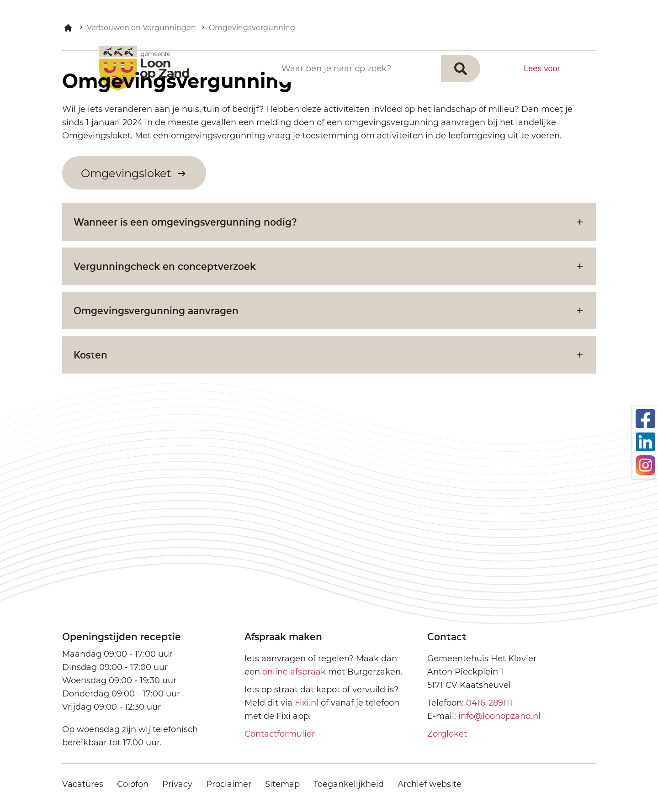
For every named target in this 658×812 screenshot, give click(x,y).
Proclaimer (229, 784)
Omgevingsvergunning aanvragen (156, 310)
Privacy (177, 784)
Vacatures (83, 784)
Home (68, 28)
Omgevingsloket (127, 173)
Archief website (430, 784)
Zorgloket (447, 734)
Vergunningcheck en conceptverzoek (165, 266)
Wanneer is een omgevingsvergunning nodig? (185, 222)
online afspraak (294, 672)
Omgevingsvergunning (252, 28)
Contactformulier (280, 734)
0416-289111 (489, 703)
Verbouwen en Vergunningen (141, 28)
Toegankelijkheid (349, 784)
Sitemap (282, 784)
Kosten (90, 355)
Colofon (133, 784)
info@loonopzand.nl (499, 716)
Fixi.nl (307, 703)
